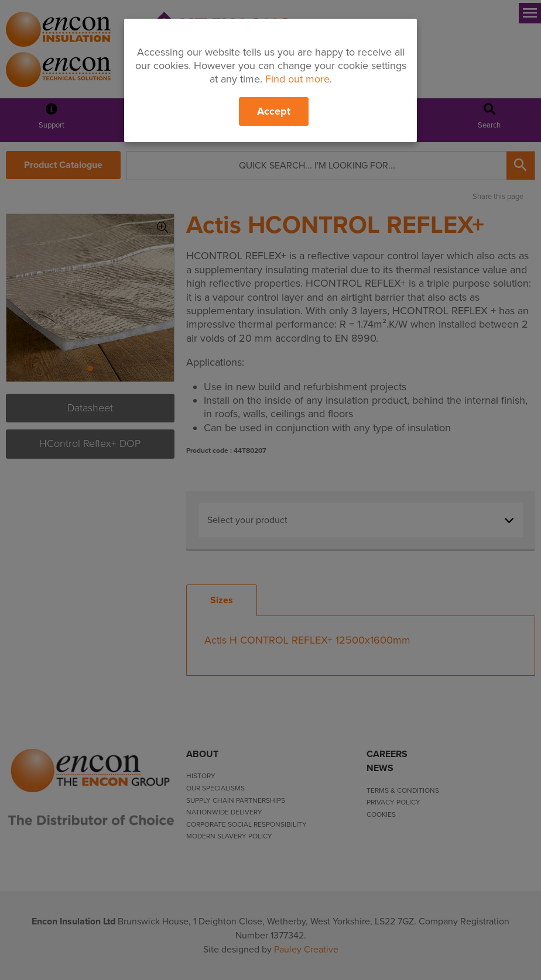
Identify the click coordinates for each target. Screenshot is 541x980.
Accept (274, 111)
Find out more (297, 79)
